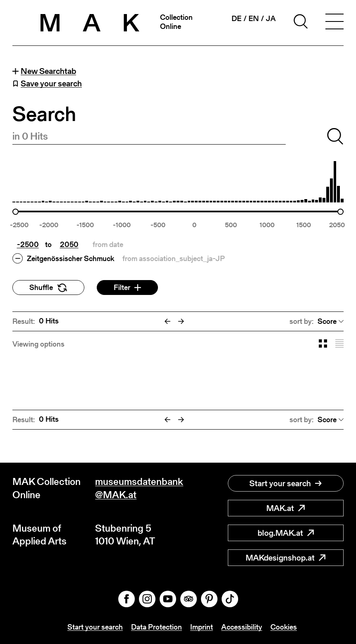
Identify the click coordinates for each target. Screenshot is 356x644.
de (237, 19)
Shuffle (48, 288)
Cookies (284, 627)
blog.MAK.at (286, 533)
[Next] (181, 321)
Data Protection (156, 627)
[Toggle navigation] (334, 23)
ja (271, 19)
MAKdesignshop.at (286, 558)
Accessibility (242, 627)
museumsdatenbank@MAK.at (136, 488)
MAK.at (286, 508)
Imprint (202, 627)
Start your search (286, 483)
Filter (127, 287)
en (254, 19)
